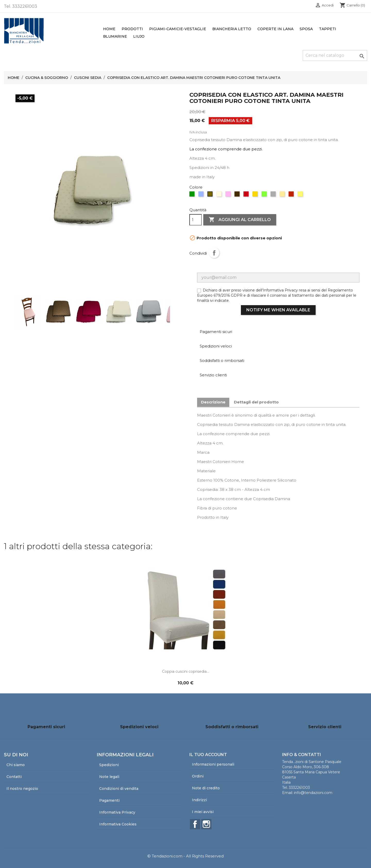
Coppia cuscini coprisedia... (185, 671)
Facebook (195, 824)
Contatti (14, 777)
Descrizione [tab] (213, 402)
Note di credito (206, 788)
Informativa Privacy (117, 812)
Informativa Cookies (118, 824)
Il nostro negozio (22, 789)
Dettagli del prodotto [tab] (256, 402)
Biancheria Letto (232, 29)
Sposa (306, 29)
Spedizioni (109, 765)
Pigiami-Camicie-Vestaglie (178, 29)
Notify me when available (278, 310)
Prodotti (132, 29)
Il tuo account (208, 755)
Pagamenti (109, 800)
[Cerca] (335, 55)
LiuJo (139, 36)
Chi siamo (16, 765)
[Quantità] (196, 220)
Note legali (109, 777)
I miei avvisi (203, 812)
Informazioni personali (213, 764)
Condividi (214, 253)
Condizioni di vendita (119, 789)
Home (109, 29)
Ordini (198, 776)
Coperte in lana (275, 29)
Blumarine (115, 36)
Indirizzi (199, 800)
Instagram (206, 824)
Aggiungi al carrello (240, 220)
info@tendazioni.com (313, 793)
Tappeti (328, 29)
